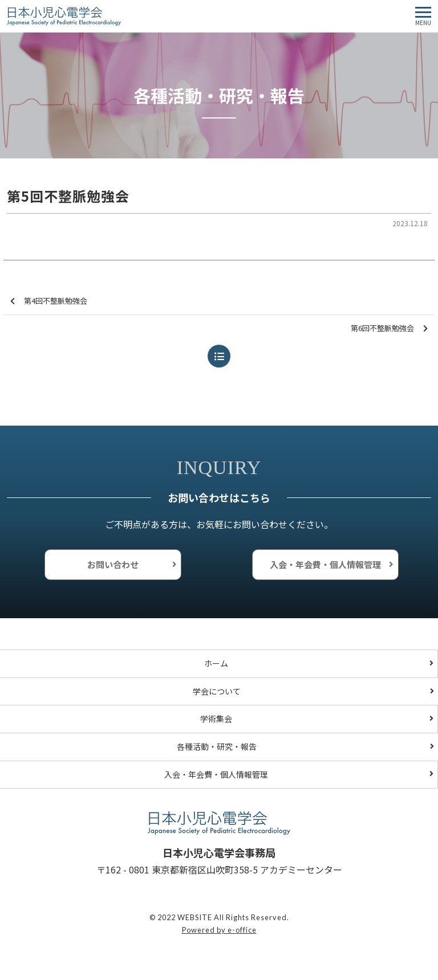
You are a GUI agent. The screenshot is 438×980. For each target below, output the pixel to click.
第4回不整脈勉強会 (49, 301)
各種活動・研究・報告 (217, 746)
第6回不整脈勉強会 (389, 328)
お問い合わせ (113, 564)
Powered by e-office (219, 930)
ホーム (216, 663)
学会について (217, 691)
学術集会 (216, 718)
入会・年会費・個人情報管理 (325, 564)
